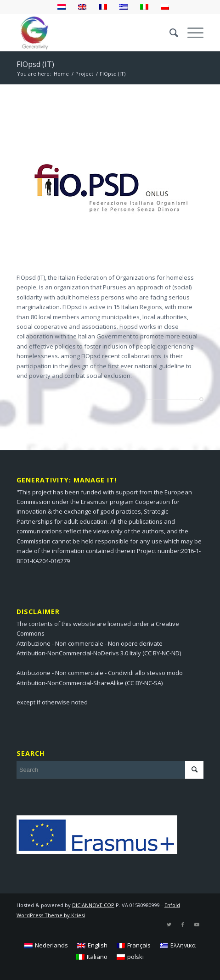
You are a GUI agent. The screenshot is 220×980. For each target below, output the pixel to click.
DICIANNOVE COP (93, 905)
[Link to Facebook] (183, 925)
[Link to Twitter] (169, 925)
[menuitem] (169, 33)
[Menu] (191, 33)
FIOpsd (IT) (35, 64)
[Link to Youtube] (197, 925)
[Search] (169, 33)
